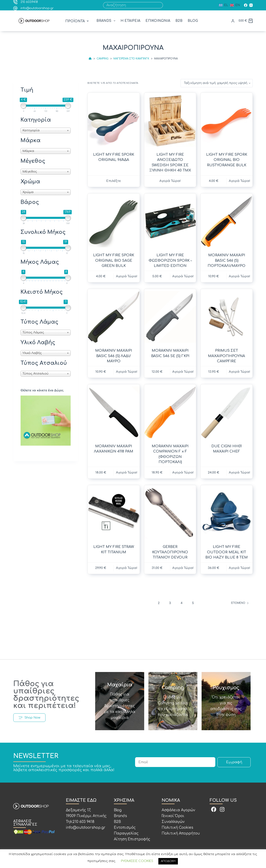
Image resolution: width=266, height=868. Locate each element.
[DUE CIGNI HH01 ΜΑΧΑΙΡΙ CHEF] (227, 412)
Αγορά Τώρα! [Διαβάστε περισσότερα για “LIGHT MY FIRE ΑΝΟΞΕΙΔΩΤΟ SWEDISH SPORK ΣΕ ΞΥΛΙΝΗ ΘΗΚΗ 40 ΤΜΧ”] (170, 181)
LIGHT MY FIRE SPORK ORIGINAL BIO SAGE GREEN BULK (114, 260)
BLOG (193, 21)
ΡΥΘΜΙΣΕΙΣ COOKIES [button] (137, 861)
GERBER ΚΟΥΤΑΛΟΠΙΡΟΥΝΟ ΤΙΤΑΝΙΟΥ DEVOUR (170, 552)
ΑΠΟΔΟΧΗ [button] (168, 861)
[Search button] (160, 5)
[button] (77, 21)
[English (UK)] (235, 5)
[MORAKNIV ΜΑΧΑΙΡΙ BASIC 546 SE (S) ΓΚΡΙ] (170, 317)
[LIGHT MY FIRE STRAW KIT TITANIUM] (114, 513)
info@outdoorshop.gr (37, 8)
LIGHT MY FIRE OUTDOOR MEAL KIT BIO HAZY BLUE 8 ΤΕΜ (227, 552)
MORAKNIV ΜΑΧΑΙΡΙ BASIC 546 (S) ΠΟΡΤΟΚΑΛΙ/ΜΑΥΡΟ (227, 260)
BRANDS (107, 21)
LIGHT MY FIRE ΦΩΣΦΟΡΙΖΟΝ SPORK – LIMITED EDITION (170, 260)
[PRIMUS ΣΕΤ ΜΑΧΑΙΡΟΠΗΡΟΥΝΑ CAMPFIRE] (227, 317)
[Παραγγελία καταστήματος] (217, 83)
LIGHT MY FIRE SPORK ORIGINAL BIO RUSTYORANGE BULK (227, 160)
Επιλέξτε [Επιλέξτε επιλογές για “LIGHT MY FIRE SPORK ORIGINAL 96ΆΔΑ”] (114, 181)
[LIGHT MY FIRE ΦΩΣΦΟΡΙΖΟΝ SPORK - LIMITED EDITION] (170, 222)
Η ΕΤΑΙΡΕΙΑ (130, 21)
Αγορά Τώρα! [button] (240, 181)
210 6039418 (29, 2)
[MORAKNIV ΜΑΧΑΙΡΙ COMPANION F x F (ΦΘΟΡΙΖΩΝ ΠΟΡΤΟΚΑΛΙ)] (170, 412)
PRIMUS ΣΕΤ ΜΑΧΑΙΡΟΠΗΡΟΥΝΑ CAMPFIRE (227, 356)
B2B (179, 21)
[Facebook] (246, 5)
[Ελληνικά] (223, 5)
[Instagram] (251, 5)
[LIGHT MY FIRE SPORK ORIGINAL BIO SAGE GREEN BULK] (114, 222)
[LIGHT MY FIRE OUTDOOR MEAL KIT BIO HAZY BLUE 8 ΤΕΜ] (227, 513)
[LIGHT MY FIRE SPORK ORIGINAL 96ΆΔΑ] (114, 121)
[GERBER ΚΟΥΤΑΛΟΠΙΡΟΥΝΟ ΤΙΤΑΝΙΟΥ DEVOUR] (170, 513)
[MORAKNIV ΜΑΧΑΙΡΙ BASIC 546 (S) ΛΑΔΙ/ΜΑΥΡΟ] (114, 317)
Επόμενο (240, 603)
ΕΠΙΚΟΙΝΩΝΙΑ (158, 21)
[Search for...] (130, 5)
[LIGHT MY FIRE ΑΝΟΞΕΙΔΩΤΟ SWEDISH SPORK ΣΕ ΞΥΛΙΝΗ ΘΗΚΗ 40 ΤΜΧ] (170, 121)
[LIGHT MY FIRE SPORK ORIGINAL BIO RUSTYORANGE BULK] (227, 121)
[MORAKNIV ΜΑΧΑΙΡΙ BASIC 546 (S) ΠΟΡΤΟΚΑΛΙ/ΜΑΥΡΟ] (227, 222)
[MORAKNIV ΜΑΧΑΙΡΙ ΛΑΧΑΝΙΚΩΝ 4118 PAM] (114, 412)
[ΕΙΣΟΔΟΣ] (233, 21)
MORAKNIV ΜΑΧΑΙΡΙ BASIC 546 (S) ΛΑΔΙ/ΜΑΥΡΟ (114, 356)
